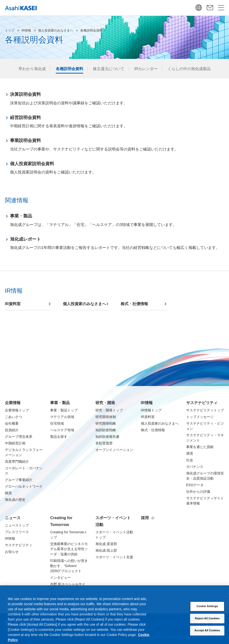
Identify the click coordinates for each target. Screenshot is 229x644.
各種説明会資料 (69, 69)
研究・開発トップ (109, 410)
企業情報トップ (17, 410)
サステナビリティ (202, 403)
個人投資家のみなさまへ (56, 30)
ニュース (13, 518)
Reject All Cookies (207, 622)
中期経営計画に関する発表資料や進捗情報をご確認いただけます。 (69, 121)
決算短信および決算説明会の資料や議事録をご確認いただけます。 (69, 98)
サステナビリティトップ (205, 410)
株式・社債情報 (134, 304)
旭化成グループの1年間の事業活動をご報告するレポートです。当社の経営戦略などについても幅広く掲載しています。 (115, 243)
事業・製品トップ (64, 410)
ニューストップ (17, 525)
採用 (148, 518)
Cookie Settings (207, 610)
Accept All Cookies (207, 634)
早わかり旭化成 (32, 69)
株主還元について (109, 69)
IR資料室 (13, 304)
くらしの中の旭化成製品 (189, 69)
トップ (10, 30)
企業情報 (13, 403)
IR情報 (26, 30)
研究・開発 (105, 403)
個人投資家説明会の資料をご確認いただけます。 (53, 167)
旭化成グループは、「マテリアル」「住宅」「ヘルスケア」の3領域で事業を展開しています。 (93, 220)
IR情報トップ (151, 410)
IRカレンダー (146, 69)
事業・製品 (60, 403)
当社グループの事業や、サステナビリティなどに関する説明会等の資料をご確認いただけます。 (94, 144)
